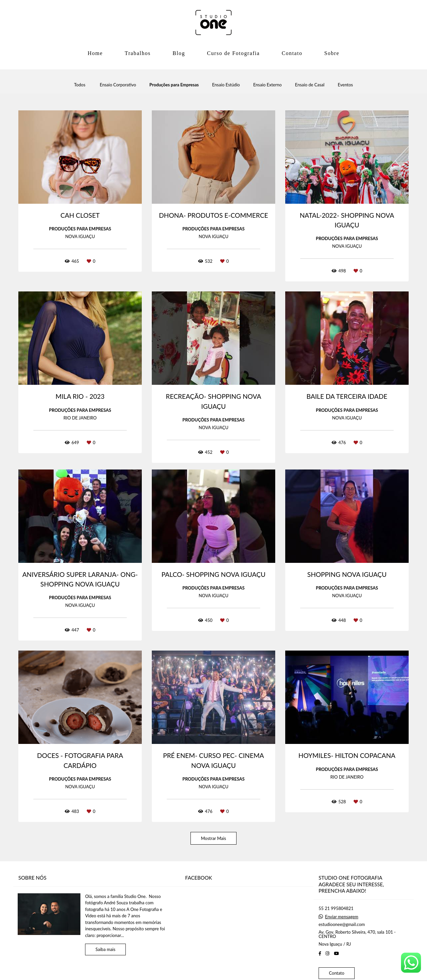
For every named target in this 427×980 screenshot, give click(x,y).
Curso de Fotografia (233, 53)
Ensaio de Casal (310, 85)
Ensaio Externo (267, 85)
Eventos (345, 85)
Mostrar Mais (213, 838)
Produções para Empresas (174, 85)
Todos (80, 85)
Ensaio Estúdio (226, 85)
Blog (179, 53)
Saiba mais (105, 949)
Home (95, 53)
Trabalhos (138, 53)
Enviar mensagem (342, 917)
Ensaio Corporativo (118, 85)
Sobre (332, 53)
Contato (292, 53)
